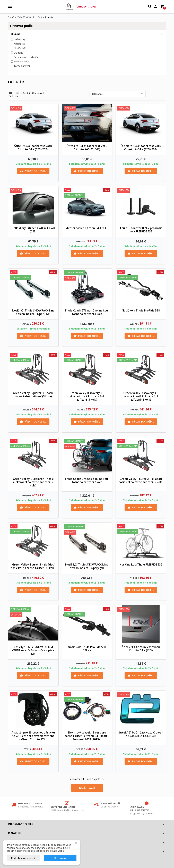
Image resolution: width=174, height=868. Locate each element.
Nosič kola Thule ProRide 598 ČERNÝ (87, 649)
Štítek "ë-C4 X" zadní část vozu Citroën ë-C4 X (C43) (87, 148)
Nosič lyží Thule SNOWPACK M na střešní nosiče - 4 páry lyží (87, 566)
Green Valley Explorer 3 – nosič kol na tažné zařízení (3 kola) (33, 395)
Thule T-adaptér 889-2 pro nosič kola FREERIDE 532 (141, 230)
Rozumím (60, 858)
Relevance (118, 94)
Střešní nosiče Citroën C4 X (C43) (87, 228)
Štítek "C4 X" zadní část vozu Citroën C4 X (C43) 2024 (33, 148)
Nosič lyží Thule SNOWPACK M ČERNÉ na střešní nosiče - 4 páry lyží (33, 650)
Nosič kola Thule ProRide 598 (141, 310)
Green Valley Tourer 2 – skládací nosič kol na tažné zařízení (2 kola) (141, 481)
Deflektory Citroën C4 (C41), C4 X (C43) (33, 230)
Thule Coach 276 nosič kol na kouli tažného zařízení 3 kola (87, 312)
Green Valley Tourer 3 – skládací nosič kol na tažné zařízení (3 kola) (33, 566)
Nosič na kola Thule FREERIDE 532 (141, 564)
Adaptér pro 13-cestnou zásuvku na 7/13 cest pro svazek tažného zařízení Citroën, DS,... (33, 736)
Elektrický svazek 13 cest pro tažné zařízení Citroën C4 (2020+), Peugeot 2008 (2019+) (87, 736)
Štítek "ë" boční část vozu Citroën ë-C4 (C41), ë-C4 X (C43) (141, 734)
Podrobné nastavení (23, 858)
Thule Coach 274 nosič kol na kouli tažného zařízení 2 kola (87, 481)
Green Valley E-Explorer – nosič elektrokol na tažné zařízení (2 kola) (33, 482)
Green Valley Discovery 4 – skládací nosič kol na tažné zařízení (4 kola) (141, 396)
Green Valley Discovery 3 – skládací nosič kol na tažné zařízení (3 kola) (87, 396)
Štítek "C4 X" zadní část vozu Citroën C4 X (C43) (141, 649)
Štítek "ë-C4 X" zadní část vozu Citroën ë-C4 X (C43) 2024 (141, 148)
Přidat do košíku (33, 171)
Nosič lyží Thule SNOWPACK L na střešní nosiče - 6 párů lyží (33, 312)
